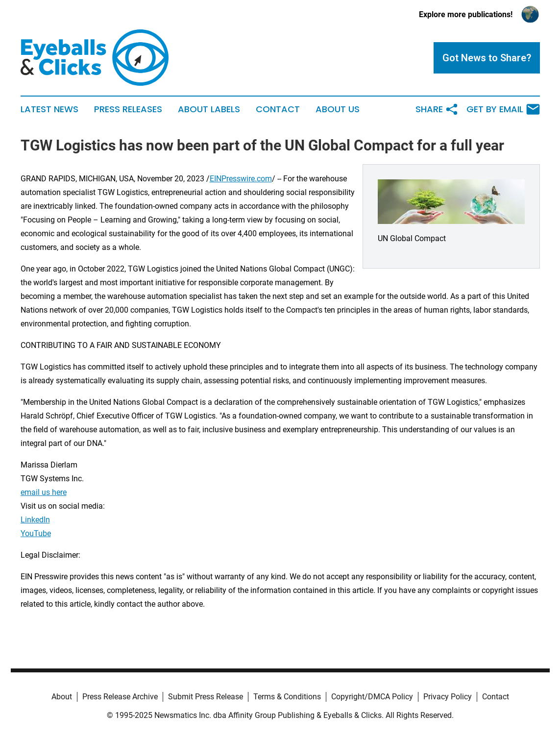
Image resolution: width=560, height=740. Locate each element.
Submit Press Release (206, 697)
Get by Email (503, 109)
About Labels (209, 109)
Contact (278, 109)
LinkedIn (35, 520)
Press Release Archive (120, 697)
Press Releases (128, 109)
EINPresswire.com (241, 179)
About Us (338, 109)
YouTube (36, 533)
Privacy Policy (448, 697)
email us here (44, 492)
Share (437, 109)
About (62, 697)
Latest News (49, 109)
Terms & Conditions (287, 697)
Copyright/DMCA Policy (372, 697)
